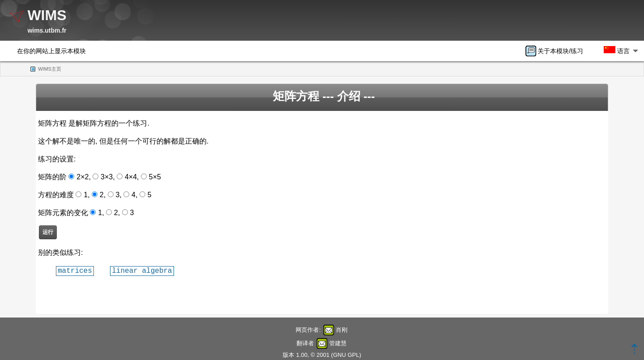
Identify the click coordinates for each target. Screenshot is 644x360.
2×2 (83, 177)
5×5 (155, 177)
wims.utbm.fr (47, 30)
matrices (75, 271)
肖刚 (342, 330)
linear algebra (142, 271)
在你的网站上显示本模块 (51, 51)
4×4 (131, 177)
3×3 (107, 177)
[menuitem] (557, 51)
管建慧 (338, 343)
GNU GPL (346, 355)
